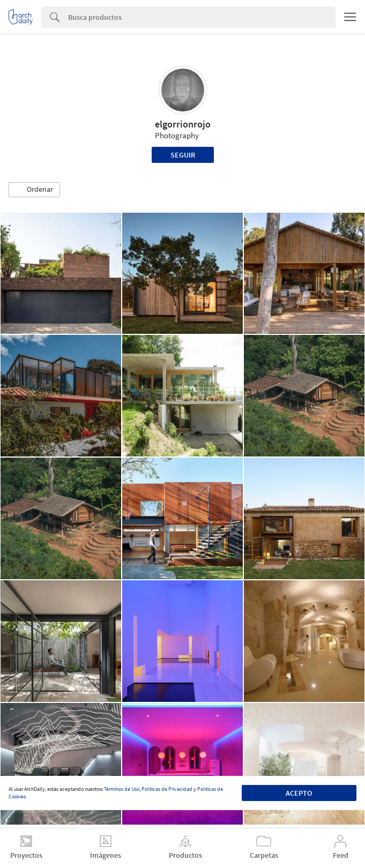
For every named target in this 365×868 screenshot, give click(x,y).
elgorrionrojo (183, 124)
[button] (34, 190)
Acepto (299, 793)
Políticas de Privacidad (167, 789)
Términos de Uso (122, 789)
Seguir (183, 155)
